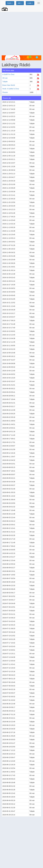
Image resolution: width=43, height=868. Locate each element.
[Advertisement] (21, 34)
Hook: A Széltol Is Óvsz (11, 89)
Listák (30, 3)
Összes (5, 92)
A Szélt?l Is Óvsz (8, 74)
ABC (20, 3)
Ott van (5, 78)
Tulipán (5, 82)
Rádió (10, 3)
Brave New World (9, 85)
